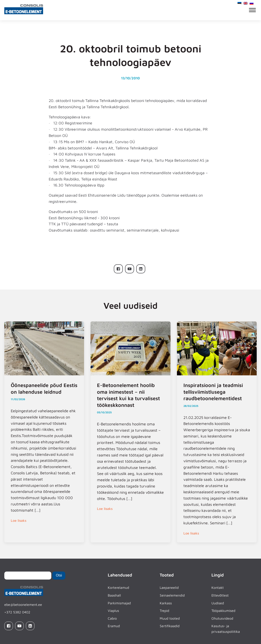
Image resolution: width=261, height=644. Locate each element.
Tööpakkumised (223, 611)
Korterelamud (118, 588)
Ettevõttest (220, 595)
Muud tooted (170, 618)
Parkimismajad (119, 603)
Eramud (114, 626)
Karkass (166, 603)
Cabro (112, 618)
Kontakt (218, 588)
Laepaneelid (169, 588)
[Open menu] (252, 10)
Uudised (218, 603)
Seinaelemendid (172, 595)
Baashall (114, 595)
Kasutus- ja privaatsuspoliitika (226, 629)
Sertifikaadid (170, 626)
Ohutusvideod (222, 618)
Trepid (164, 611)
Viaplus (113, 611)
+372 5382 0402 (17, 612)
